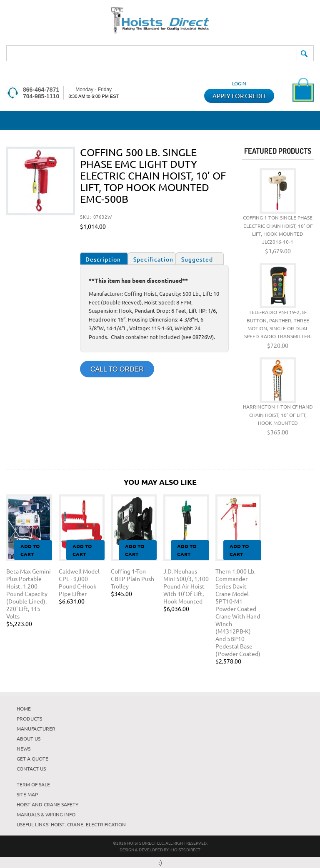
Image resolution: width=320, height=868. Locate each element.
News (24, 748)
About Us (29, 738)
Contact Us (31, 768)
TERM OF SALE (33, 784)
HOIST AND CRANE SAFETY (47, 804)
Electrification (106, 824)
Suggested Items (197, 260)
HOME (24, 708)
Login (239, 83)
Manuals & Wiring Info (46, 814)
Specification (153, 259)
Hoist (58, 824)
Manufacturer (36, 728)
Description (103, 259)
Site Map (27, 794)
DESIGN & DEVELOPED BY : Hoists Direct (160, 849)
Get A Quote (32, 758)
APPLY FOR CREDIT (239, 96)
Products (29, 718)
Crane (75, 824)
